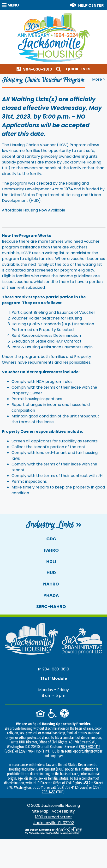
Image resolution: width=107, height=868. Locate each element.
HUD (51, 573)
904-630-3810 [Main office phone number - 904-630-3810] (56, 669)
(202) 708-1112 (90, 747)
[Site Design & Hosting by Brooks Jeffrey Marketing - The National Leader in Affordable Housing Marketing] (53, 831)
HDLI (51, 561)
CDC (51, 539)
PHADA (51, 595)
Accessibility (63, 811)
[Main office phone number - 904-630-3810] (35, 69)
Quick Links (78, 69)
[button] (11, 5)
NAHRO (51, 584)
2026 (36, 805)
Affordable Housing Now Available (34, 210)
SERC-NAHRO (51, 606)
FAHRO (51, 550)
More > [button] (99, 79)
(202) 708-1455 (30, 751)
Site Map (40, 811)
